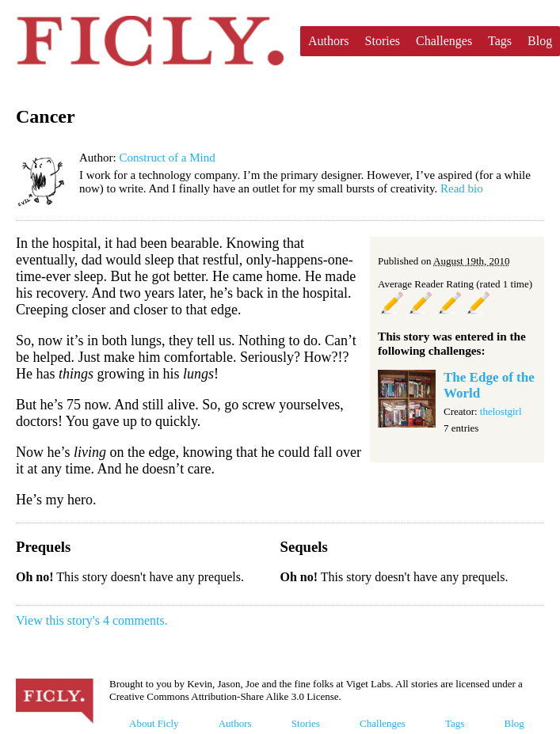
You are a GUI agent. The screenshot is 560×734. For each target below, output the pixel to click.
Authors (329, 41)
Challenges (444, 41)
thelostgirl (501, 411)
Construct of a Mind (167, 158)
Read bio (462, 188)
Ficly (150, 41)
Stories (383, 41)
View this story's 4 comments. (92, 620)
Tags (500, 41)
